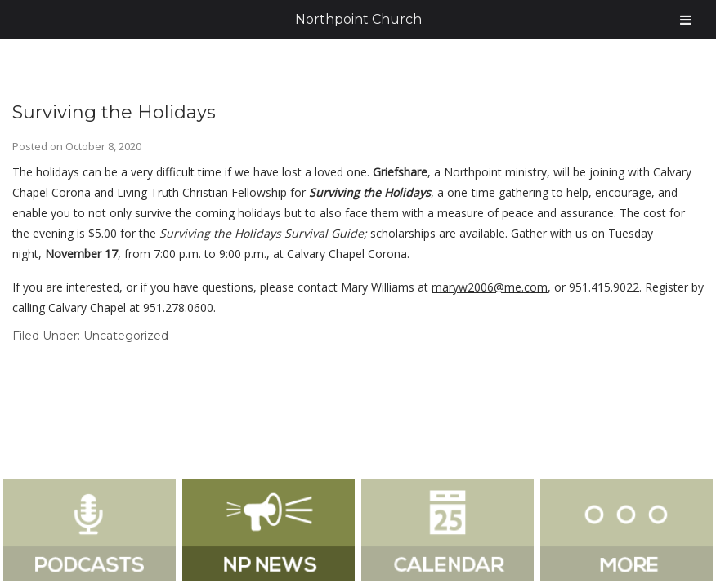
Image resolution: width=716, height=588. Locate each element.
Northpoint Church (358, 19)
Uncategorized (126, 336)
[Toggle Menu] (686, 20)
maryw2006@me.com (490, 287)
